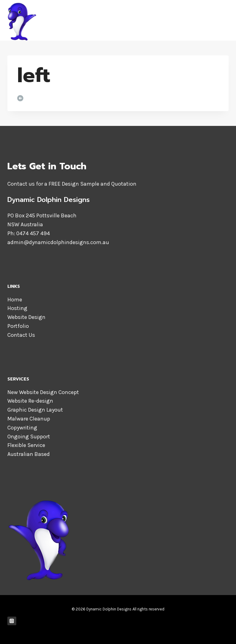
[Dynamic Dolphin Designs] (84, 20)
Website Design (26, 317)
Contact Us (21, 335)
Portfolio (18, 326)
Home (15, 300)
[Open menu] (223, 20)
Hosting (17, 308)
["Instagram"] (12, 621)
